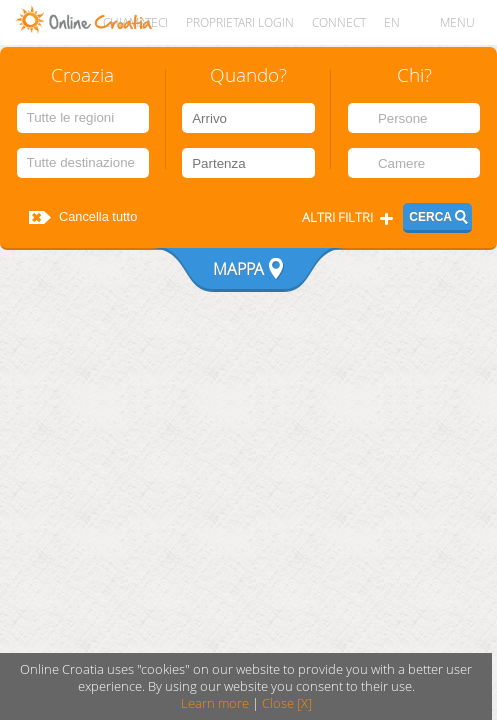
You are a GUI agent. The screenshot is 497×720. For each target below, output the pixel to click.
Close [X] (287, 703)
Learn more (215, 703)
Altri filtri (337, 217)
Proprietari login (240, 22)
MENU (457, 22)
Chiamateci (135, 22)
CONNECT (339, 22)
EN (392, 22)
